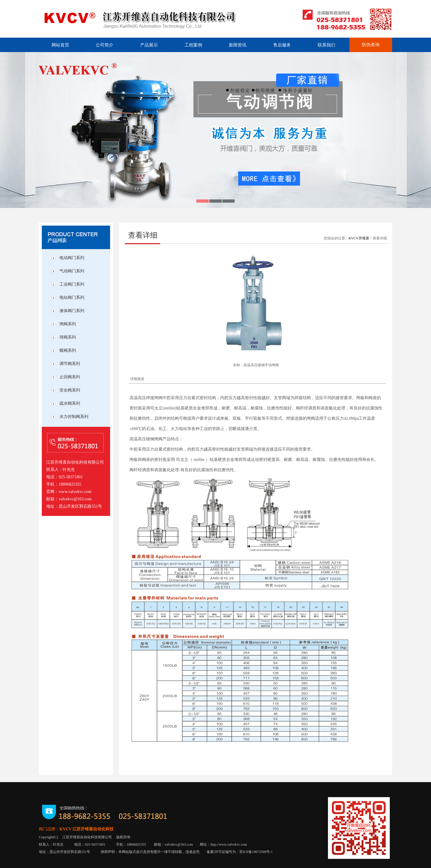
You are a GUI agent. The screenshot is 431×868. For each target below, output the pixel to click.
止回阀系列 (70, 377)
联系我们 (326, 45)
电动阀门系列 (72, 258)
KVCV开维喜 (359, 238)
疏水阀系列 (70, 403)
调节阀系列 (70, 364)
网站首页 (60, 45)
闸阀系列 (68, 324)
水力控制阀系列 (74, 417)
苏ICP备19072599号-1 (256, 852)
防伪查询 (371, 45)
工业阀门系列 (72, 284)
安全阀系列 (70, 390)
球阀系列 (68, 337)
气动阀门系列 (72, 271)
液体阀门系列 (72, 311)
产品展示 (149, 45)
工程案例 (193, 45)
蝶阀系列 (68, 350)
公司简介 (105, 45)
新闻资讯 (238, 45)
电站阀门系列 (72, 298)
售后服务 (282, 45)
